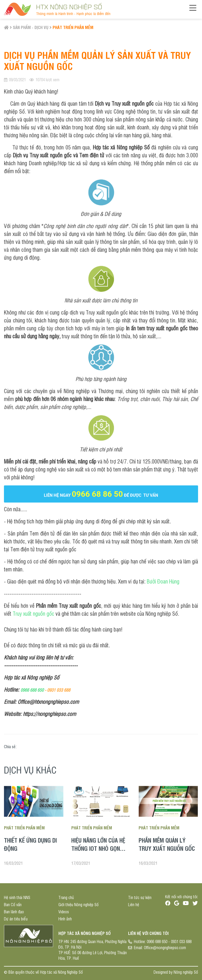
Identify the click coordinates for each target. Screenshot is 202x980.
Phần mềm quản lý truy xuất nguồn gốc (167, 844)
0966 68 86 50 (97, 494)
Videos (64, 912)
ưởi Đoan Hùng (165, 581)
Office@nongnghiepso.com (165, 947)
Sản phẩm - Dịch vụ (31, 27)
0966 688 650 (32, 689)
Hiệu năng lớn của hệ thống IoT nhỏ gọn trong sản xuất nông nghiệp (99, 852)
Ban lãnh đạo (14, 912)
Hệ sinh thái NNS (17, 897)
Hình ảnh (65, 919)
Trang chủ (66, 897)
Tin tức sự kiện (140, 897)
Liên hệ (134, 904)
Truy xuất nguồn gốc (33, 613)
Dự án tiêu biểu (16, 919)
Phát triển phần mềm (73, 27)
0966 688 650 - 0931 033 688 (169, 941)
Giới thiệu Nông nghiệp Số (79, 904)
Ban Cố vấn (13, 904)
